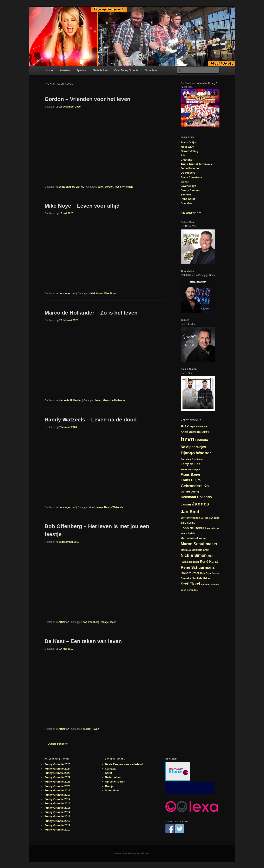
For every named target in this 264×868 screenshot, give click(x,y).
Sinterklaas (112, 790)
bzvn (101, 187)
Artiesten (64, 70)
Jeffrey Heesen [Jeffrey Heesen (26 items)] (190, 518)
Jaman (185, 182)
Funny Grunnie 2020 (57, 786)
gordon (109, 187)
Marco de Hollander (70, 400)
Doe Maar (187, 203)
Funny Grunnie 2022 (57, 777)
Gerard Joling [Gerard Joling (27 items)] (190, 492)
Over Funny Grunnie (126, 70)
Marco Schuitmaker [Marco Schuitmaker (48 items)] (199, 544)
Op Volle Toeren (115, 782)
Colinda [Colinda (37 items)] (202, 440)
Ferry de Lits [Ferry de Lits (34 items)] (190, 464)
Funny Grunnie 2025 (57, 764)
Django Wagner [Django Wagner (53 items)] (196, 453)
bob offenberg (91, 622)
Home (49, 70)
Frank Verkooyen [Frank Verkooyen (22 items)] (190, 469)
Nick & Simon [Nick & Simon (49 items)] (194, 555)
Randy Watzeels (114, 507)
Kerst (108, 773)
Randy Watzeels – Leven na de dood (91, 420)
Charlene (186, 160)
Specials (81, 70)
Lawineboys (188, 186)
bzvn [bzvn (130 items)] (188, 439)
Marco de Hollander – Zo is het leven (91, 313)
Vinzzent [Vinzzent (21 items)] (206, 585)
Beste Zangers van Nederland (124, 764)
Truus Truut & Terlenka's (196, 164)
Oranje (109, 786)
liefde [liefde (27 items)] (192, 533)
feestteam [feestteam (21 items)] (197, 459)
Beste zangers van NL (71, 187)
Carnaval (111, 769)
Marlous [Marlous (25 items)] (186, 550)
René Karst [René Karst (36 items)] (209, 562)
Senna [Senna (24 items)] (216, 573)
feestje (105, 622)
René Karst (188, 199)
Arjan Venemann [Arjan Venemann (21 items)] (199, 427)
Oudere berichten (56, 744)
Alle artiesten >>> (191, 213)
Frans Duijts (188, 142)
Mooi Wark (187, 147)
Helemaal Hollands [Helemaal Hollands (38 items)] (196, 497)
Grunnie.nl (151, 70)
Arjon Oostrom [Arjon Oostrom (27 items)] (191, 432)
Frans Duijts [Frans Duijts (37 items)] (191, 480)
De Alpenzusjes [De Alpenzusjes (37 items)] (193, 447)
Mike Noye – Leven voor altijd (82, 206)
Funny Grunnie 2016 (57, 803)
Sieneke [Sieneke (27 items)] (186, 578)
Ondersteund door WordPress (132, 854)
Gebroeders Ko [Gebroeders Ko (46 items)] (195, 486)
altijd (92, 294)
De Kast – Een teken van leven (83, 641)
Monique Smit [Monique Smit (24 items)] (200, 550)
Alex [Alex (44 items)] (185, 426)
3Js (183, 155)
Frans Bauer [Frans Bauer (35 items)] (190, 474)
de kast (87, 729)
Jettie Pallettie (190, 168)
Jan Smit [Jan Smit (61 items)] (190, 512)
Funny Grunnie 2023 (57, 773)
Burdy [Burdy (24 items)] (205, 432)
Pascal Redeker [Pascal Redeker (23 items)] (190, 562)
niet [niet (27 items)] (210, 556)
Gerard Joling (189, 151)
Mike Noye (110, 294)
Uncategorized (67, 294)
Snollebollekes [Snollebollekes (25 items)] (201, 578)
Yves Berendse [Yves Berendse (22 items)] (189, 590)
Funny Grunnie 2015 (57, 808)
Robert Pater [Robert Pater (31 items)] (190, 573)
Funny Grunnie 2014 (57, 812)
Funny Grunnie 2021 (57, 782)
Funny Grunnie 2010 (57, 830)
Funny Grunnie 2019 (57, 790)
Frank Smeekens (191, 177)
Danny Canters (190, 190)
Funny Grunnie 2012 (57, 821)
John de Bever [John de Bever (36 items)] (192, 528)
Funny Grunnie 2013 (57, 816)
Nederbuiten (100, 70)
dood (92, 507)
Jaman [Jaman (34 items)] (186, 504)
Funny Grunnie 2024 (57, 769)
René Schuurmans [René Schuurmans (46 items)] (198, 567)
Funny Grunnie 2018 (57, 795)
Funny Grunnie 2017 (57, 799)
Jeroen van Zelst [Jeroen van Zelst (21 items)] (210, 518)
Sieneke (186, 195)
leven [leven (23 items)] (184, 533)
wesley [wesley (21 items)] (215, 585)
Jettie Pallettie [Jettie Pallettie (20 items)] (188, 523)
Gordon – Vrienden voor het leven (87, 99)
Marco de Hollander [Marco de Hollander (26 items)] (193, 538)
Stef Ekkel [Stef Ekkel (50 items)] (190, 584)
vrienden (127, 187)
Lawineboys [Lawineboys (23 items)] (212, 528)
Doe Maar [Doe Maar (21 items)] (186, 459)
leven (118, 187)
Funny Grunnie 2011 (57, 825)
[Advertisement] (190, 788)
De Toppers (188, 173)
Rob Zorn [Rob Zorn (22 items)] (206, 573)
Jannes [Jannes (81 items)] (200, 504)
